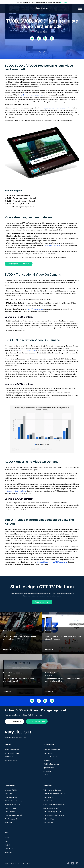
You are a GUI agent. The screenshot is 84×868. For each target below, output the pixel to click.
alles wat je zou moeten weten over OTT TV (58, 108)
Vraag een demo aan (42, 602)
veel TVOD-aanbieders (35, 309)
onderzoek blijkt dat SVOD (27, 351)
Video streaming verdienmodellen (19, 195)
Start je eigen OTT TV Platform (19, 264)
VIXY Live (63, 2)
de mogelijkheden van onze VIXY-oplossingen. (52, 562)
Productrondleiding (14, 721)
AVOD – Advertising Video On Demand (21, 204)
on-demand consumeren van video (32, 95)
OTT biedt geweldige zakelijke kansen (21, 207)
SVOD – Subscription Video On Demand (21, 201)
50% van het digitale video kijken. (15, 491)
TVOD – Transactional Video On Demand (21, 198)
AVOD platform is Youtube (52, 245)
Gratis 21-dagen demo (37, 721)
